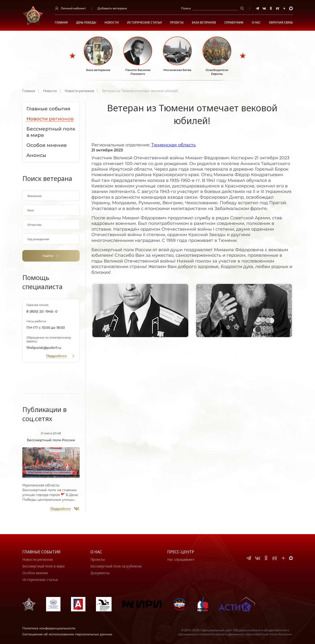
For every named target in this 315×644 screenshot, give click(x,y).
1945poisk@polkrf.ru (44, 348)
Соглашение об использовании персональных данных (67, 634)
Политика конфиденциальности (49, 628)
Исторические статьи (144, 23)
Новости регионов (79, 91)
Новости (112, 23)
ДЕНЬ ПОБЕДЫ (86, 23)
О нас (96, 552)
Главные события (41, 552)
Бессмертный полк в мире (44, 566)
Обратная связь (281, 23)
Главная (61, 23)
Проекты (177, 23)
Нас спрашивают (181, 559)
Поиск (186, 8)
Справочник (234, 23)
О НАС (256, 23)
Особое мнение (35, 573)
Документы (100, 573)
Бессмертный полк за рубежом (116, 566)
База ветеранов (204, 23)
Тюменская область (174, 145)
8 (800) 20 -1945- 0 (42, 311)
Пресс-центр (181, 552)
